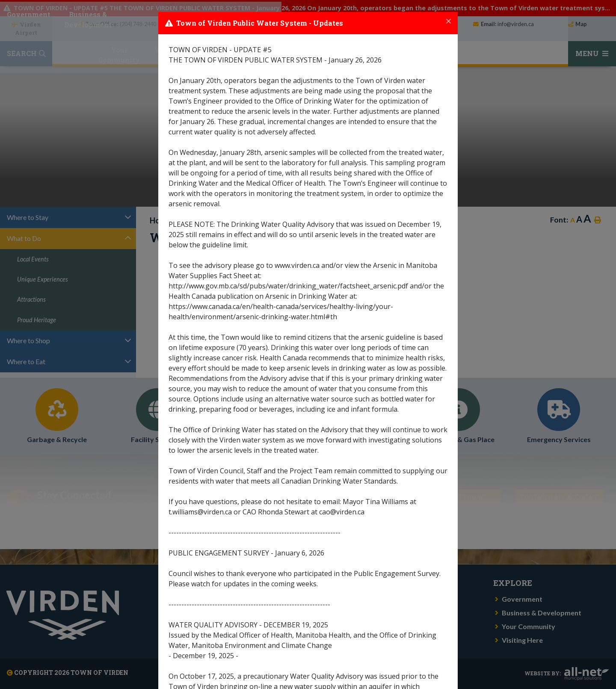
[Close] (449, 21)
